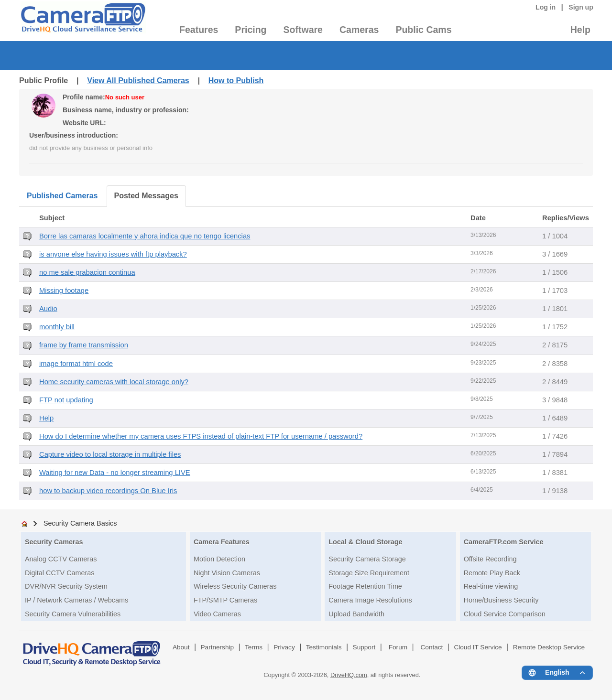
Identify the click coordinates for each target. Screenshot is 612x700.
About (181, 647)
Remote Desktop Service (549, 647)
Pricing (251, 30)
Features (199, 30)
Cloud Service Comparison (505, 614)
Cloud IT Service (478, 647)
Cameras (359, 30)
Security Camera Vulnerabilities (73, 614)
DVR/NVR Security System (66, 586)
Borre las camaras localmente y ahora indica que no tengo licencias (145, 236)
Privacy (284, 647)
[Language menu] (557, 673)
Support (364, 647)
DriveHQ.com (349, 675)
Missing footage (64, 291)
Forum (398, 647)
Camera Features (222, 542)
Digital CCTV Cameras (60, 573)
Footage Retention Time (365, 586)
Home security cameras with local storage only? (114, 382)
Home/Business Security (501, 600)
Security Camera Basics (80, 523)
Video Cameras (217, 614)
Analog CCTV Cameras (61, 559)
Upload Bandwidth (356, 614)
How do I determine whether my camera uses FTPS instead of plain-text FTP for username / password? (201, 436)
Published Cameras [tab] (62, 196)
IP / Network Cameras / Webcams (76, 600)
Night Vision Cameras (227, 573)
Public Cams (423, 30)
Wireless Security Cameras (235, 586)
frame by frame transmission (84, 345)
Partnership (218, 647)
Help (580, 30)
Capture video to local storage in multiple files (110, 454)
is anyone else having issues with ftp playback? (113, 254)
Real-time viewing (491, 586)
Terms (254, 647)
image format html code (76, 364)
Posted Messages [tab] (146, 196)
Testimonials (324, 647)
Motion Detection (219, 559)
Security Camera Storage (367, 559)
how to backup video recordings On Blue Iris (108, 491)
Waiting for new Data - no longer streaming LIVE (115, 473)
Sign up (581, 7)
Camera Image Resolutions (370, 600)
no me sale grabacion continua (87, 272)
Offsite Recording (490, 559)
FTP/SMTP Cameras (225, 600)
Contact (432, 647)
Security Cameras (54, 542)
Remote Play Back (492, 573)
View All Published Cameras (138, 81)
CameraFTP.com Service (504, 542)
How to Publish (236, 81)
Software (303, 30)
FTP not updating (66, 400)
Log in (546, 7)
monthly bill (57, 327)
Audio (48, 309)
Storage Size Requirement (369, 573)
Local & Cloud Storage (365, 542)
